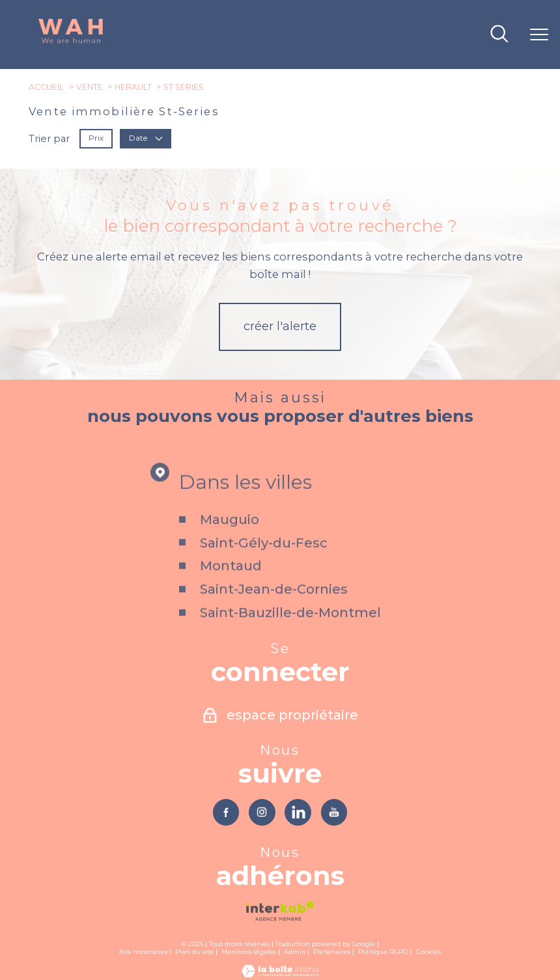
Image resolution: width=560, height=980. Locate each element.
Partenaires (332, 951)
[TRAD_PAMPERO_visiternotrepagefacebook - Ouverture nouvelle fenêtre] (226, 812)
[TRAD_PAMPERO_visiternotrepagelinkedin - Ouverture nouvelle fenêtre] (298, 812)
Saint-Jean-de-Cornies (274, 608)
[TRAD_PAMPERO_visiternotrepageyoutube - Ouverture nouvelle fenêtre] (334, 812)
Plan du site (194, 951)
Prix (96, 138)
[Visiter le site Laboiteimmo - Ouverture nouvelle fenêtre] (280, 974)
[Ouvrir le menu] (539, 35)
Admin (295, 951)
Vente (90, 87)
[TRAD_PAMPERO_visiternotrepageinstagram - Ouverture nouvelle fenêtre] (262, 812)
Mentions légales (249, 951)
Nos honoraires (143, 951)
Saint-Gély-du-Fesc (264, 561)
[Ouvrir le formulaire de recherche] (499, 35)
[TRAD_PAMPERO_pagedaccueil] (71, 42)
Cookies (428, 952)
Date (146, 138)
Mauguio (230, 538)
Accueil (46, 87)
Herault (133, 87)
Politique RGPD (383, 951)
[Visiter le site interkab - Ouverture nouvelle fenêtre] (280, 911)
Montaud (231, 584)
